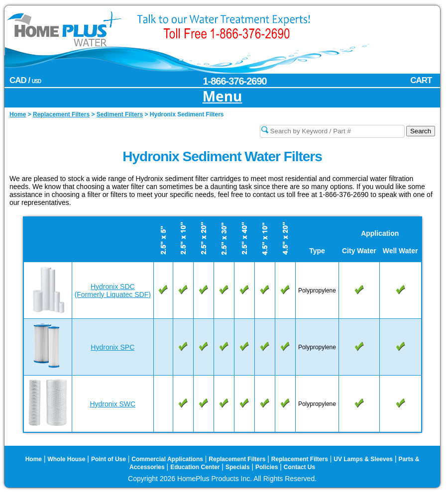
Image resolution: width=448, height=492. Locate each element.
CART (421, 80)
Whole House (66, 459)
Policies (267, 467)
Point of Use (109, 459)
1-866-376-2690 (234, 81)
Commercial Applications (167, 459)
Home (34, 459)
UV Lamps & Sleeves (363, 459)
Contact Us (299, 467)
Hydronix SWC (112, 404)
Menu (223, 97)
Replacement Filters (237, 459)
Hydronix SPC (112, 347)
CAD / (25, 80)
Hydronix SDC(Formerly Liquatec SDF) (113, 291)
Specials (238, 467)
